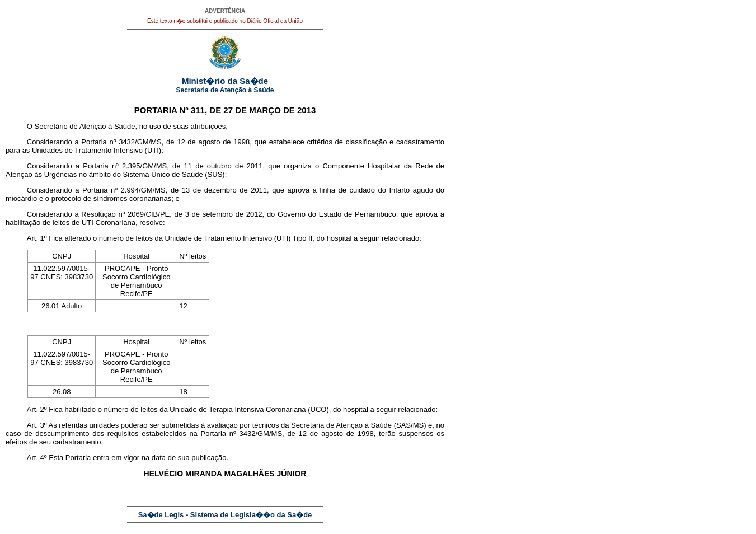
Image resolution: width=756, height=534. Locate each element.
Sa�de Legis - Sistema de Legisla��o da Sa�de (225, 515)
